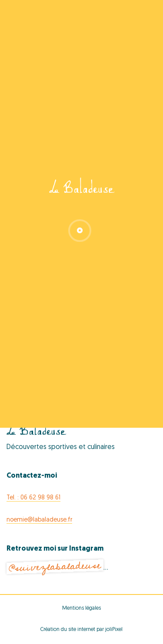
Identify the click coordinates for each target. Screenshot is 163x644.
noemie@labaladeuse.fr (39, 520)
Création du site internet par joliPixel (81, 630)
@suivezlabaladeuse (55, 567)
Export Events (81, 368)
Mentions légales (81, 608)
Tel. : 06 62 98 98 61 (33, 498)
